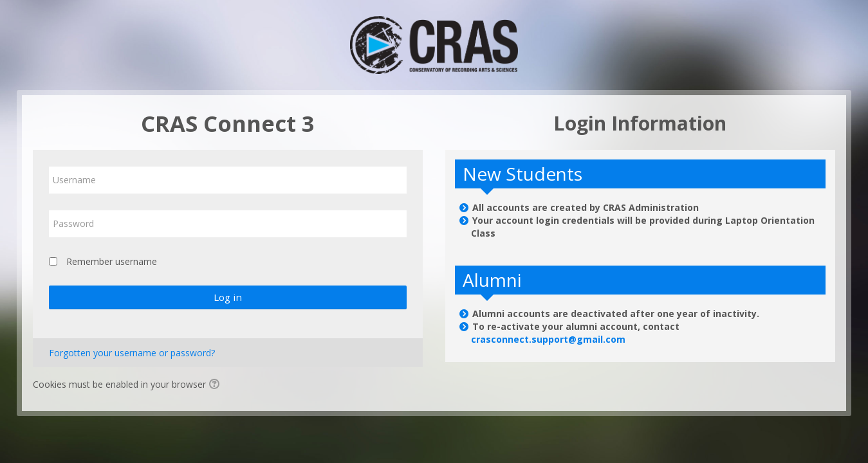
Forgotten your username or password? (132, 353)
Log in (228, 297)
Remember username (112, 261)
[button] (216, 385)
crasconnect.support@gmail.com (548, 339)
